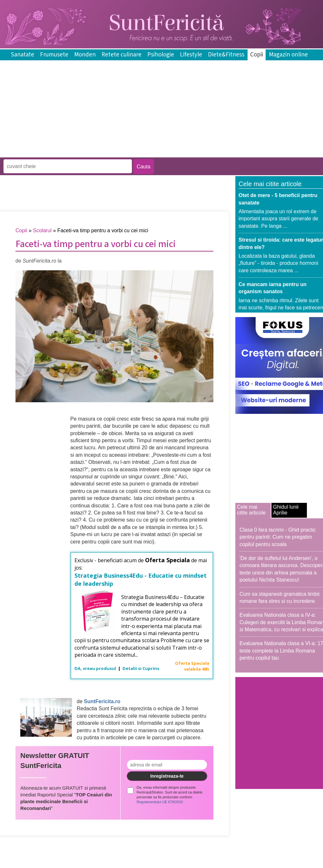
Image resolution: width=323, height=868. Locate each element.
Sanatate (23, 55)
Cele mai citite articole (251, 510)
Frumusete (54, 55)
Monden (85, 55)
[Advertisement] (117, 153)
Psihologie (161, 55)
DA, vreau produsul (96, 668)
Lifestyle (191, 55)
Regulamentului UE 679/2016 (160, 802)
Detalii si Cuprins (141, 668)
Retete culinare (122, 55)
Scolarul (42, 230)
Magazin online (288, 55)
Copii (257, 55)
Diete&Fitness (226, 55)
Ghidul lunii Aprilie (286, 510)
